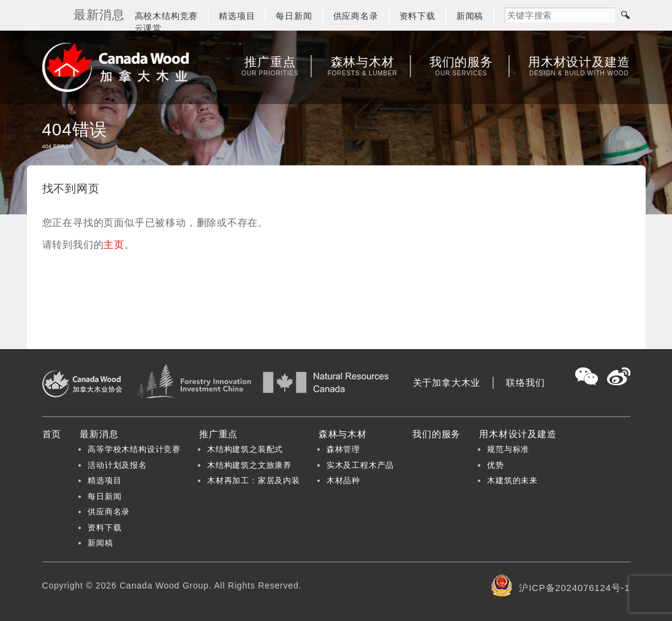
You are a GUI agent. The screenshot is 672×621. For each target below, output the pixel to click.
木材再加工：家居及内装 (254, 480)
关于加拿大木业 (447, 382)
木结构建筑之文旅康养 (249, 465)
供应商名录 (356, 16)
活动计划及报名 (117, 465)
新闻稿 (470, 16)
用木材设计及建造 (579, 66)
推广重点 (270, 66)
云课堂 (148, 28)
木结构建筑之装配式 (245, 449)
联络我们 (525, 382)
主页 (114, 245)
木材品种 (343, 480)
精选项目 (237, 16)
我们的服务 (461, 66)
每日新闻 (294, 16)
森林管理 (343, 449)
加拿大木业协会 (116, 67)
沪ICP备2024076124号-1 (574, 588)
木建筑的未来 (512, 480)
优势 (496, 465)
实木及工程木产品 (360, 465)
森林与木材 (363, 66)
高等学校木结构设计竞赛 (134, 449)
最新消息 (99, 434)
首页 (52, 434)
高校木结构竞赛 (167, 16)
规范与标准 (508, 449)
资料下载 (417, 16)
